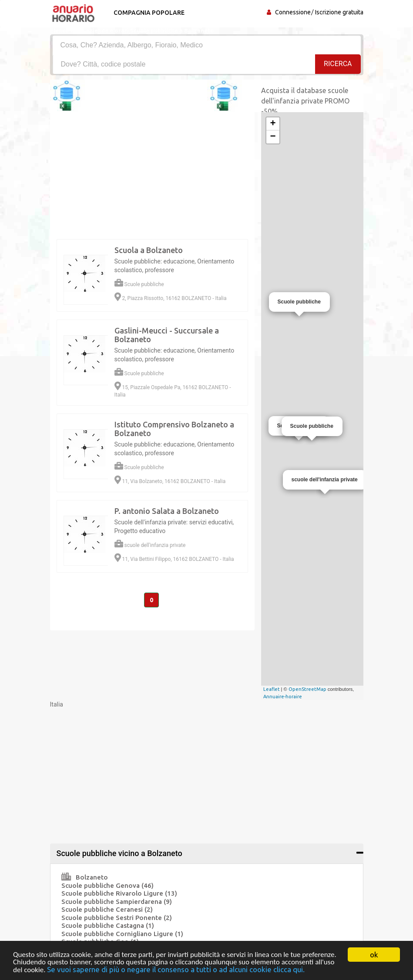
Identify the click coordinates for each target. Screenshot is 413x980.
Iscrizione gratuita (339, 12)
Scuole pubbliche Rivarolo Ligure (119, 893)
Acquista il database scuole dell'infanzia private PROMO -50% (305, 101)
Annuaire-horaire (283, 697)
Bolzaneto (85, 877)
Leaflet (272, 689)
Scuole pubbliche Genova (107, 885)
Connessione (293, 12)
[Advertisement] (207, 770)
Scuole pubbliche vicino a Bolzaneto (119, 853)
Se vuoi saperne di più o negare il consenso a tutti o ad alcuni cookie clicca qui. (176, 970)
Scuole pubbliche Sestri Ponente (117, 918)
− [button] (273, 137)
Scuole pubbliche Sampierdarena (117, 902)
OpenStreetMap (307, 689)
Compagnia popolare (149, 13)
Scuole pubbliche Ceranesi (107, 909)
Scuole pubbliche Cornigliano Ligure (122, 934)
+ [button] (273, 124)
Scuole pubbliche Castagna (108, 925)
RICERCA (338, 64)
